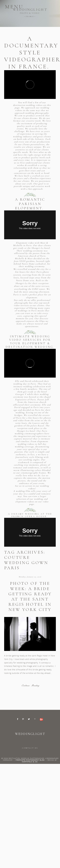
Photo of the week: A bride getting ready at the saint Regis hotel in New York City (30, 596)
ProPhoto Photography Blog (30, 760)
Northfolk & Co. (30, 762)
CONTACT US (30, 748)
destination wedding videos (28, 105)
